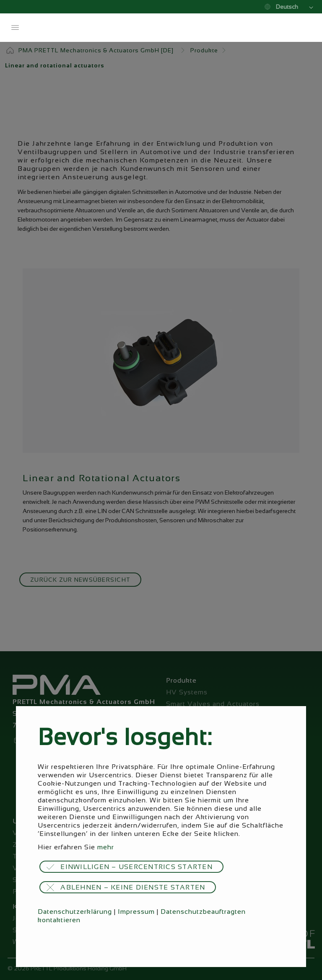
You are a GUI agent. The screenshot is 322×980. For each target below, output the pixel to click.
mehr (106, 847)
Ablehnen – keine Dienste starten (133, 887)
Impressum (136, 912)
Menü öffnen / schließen (15, 28)
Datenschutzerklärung (75, 912)
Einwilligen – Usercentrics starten (136, 867)
